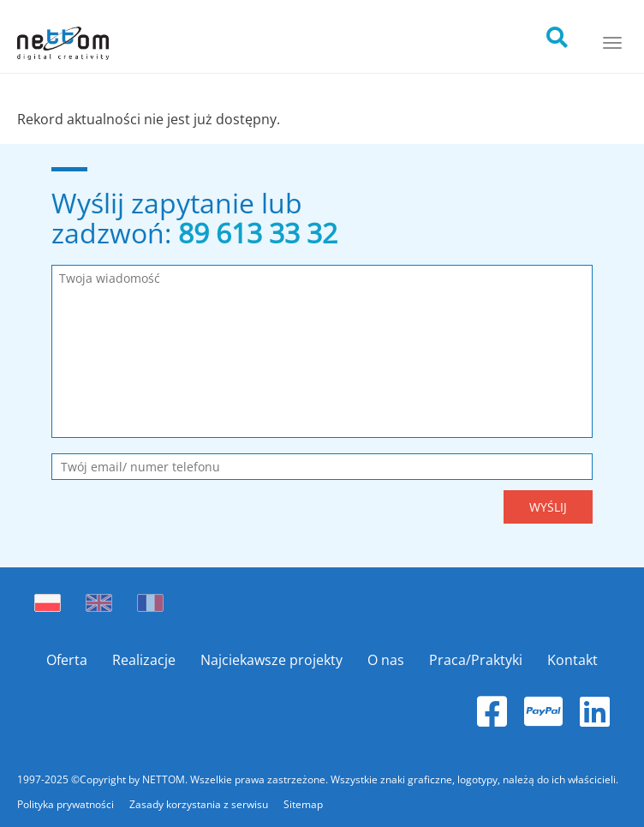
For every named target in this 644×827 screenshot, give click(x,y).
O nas (386, 660)
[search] (572, 32)
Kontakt (572, 660)
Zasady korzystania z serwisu (200, 804)
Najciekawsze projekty (271, 660)
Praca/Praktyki (476, 660)
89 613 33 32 (258, 233)
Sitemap (303, 804)
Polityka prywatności (67, 804)
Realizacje (144, 660)
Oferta (67, 660)
